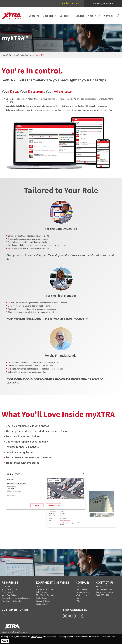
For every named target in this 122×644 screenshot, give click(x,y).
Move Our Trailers (9, 595)
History (79, 598)
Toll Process (41, 592)
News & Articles (83, 592)
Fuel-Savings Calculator (12, 601)
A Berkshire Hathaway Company (14, 632)
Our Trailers (13, 55)
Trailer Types (42, 598)
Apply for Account (71, 3)
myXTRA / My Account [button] (103, 4)
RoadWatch (101, 586)
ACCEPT (5, 641)
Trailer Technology (27, 55)
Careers (79, 586)
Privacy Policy (37, 637)
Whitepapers (81, 595)
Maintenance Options (45, 589)
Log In (4, 613)
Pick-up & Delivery (44, 601)
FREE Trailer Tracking (45, 595)
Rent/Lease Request (105, 592)
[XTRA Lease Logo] (12, 16)
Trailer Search (8, 592)
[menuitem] (34, 16)
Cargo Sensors (42, 604)
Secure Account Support (106, 589)
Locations (6, 586)
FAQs (78, 601)
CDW (38, 586)
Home (4, 55)
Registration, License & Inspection (16, 598)
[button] (117, 16)
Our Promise (81, 589)
